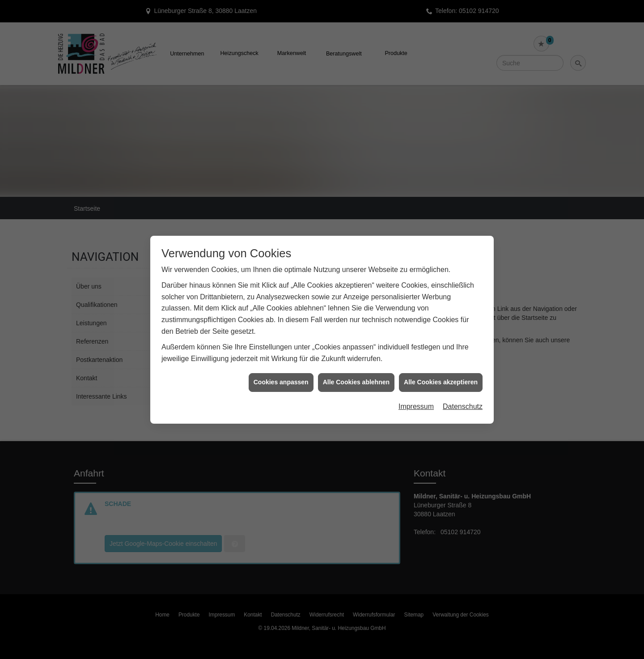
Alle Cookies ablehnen (356, 361)
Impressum (416, 385)
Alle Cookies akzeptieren (441, 361)
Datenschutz (463, 385)
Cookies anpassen (281, 361)
